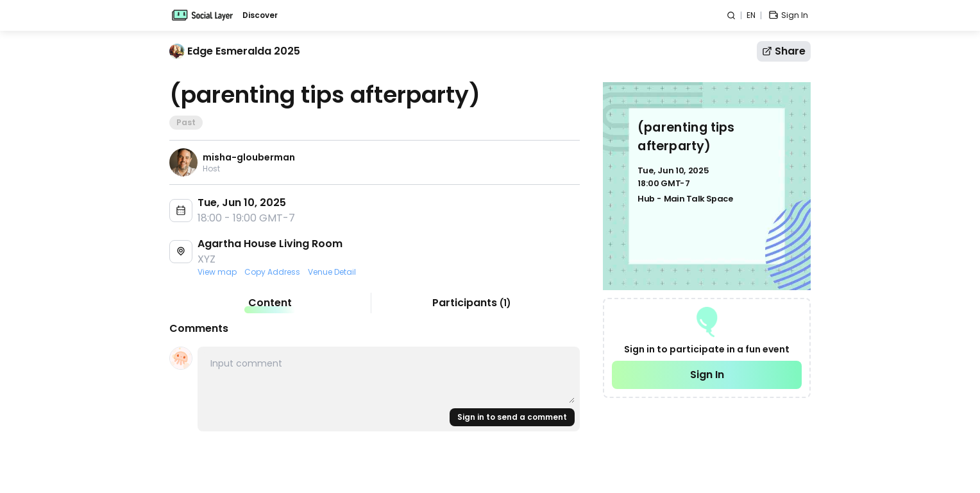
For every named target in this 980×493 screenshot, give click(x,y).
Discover (260, 15)
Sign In (707, 375)
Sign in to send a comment (512, 417)
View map (217, 272)
